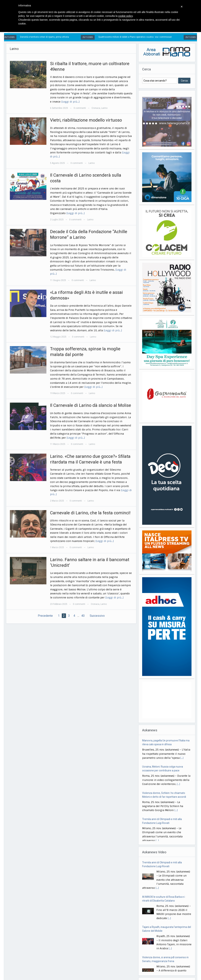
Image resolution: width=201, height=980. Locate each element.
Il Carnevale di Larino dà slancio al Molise (91, 405)
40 (83, 616)
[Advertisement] (167, 700)
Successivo (97, 616)
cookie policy (125, 16)
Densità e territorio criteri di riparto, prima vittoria (47, 37)
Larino (104, 108)
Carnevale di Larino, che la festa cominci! (90, 513)
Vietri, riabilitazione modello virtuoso (86, 120)
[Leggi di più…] (70, 102)
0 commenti (80, 108)
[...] (182, 758)
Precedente (45, 616)
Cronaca (96, 108)
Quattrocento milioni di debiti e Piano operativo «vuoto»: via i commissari (137, 37)
